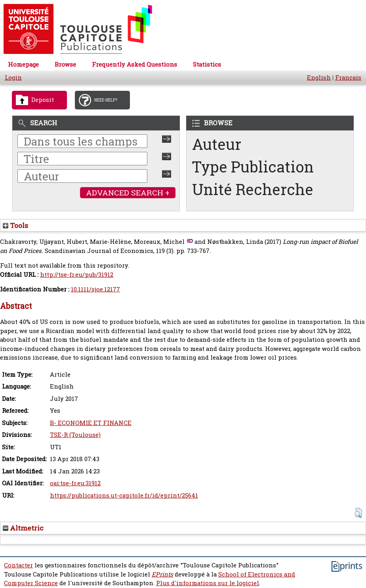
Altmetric (23, 528)
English (319, 78)
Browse (65, 64)
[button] (358, 513)
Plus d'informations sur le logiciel (208, 583)
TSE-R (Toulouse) (75, 435)
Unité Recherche (253, 189)
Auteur (217, 144)
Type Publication (253, 167)
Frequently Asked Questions (134, 64)
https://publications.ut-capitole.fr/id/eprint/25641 (124, 495)
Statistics (207, 64)
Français (348, 78)
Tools (15, 225)
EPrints (162, 574)
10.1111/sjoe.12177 (95, 289)
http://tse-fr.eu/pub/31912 (77, 275)
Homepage (23, 64)
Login (13, 78)
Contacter (18, 565)
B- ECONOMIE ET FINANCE (91, 423)
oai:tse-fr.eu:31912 (75, 483)
